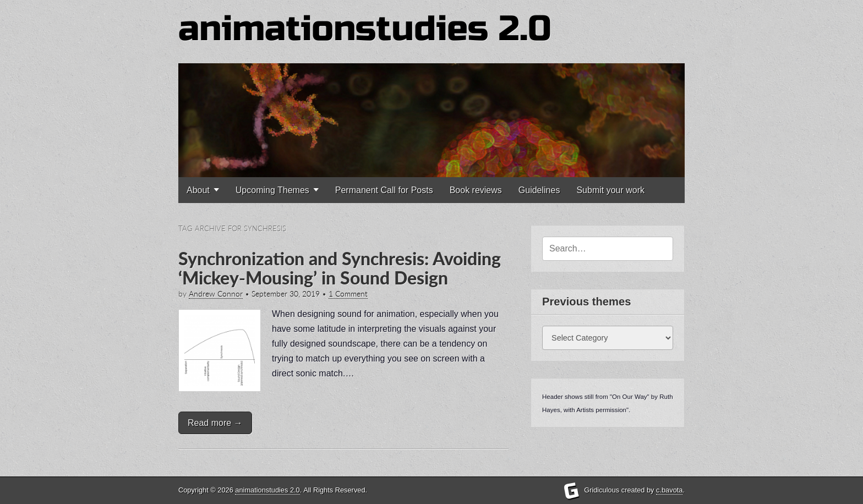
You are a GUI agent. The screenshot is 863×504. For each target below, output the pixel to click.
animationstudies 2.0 (365, 29)
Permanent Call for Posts (384, 190)
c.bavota (669, 490)
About (198, 190)
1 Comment (348, 294)
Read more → (215, 423)
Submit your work (610, 190)
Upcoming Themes (272, 190)
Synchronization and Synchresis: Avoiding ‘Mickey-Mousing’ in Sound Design (340, 268)
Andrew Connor (216, 294)
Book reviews (476, 190)
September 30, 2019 (286, 294)
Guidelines (539, 190)
